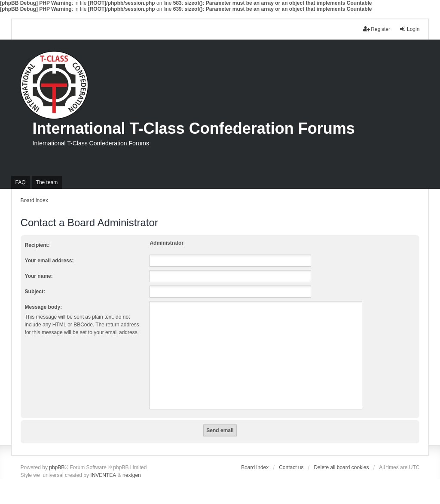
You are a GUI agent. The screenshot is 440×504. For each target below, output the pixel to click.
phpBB (57, 467)
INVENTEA (103, 475)
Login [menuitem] (409, 29)
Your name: (39, 276)
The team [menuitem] (47, 182)
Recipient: (37, 245)
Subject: (35, 292)
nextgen (132, 475)
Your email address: (49, 261)
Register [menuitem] (377, 29)
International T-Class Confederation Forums (194, 128)
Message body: (44, 307)
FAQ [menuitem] (21, 182)
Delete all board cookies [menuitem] (341, 467)
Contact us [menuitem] (291, 467)
